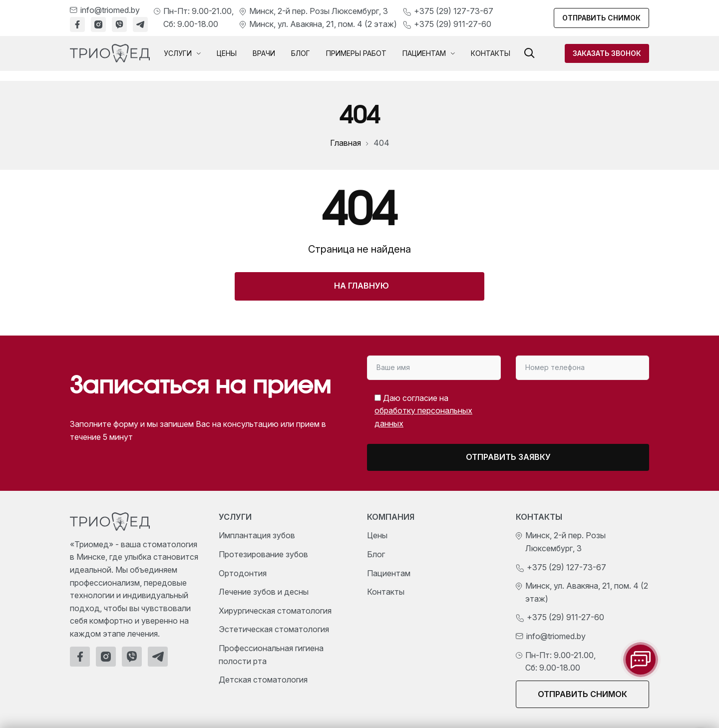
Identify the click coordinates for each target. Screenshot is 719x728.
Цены (227, 53)
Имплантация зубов (257, 535)
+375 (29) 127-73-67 (454, 11)
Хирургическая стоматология (275, 611)
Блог (301, 53)
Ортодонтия (243, 573)
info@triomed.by (110, 10)
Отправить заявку (508, 457)
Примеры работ (356, 53)
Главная (346, 143)
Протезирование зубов (263, 554)
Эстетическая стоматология (274, 629)
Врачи (264, 53)
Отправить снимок (601, 18)
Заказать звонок (607, 53)
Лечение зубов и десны (264, 592)
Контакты (491, 53)
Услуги (182, 53)
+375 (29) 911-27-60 (453, 24)
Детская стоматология (263, 680)
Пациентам (429, 53)
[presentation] (566, 407)
